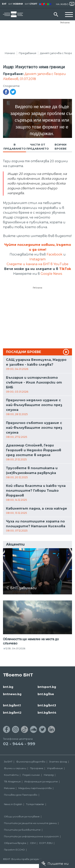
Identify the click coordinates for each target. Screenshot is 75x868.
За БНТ (8, 762)
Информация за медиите (41, 781)
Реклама (65, 23)
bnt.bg (8, 687)
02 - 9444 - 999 (19, 744)
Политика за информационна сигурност (31, 836)
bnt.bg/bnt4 (47, 713)
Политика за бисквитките (22, 830)
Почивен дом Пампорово (21, 795)
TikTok (65, 269)
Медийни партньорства (35, 788)
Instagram (37, 259)
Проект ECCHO (14, 850)
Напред (49, 775)
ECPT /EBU (46, 843)
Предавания (27, 53)
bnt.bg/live (46, 694)
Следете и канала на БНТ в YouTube (37, 264)
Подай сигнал (31, 775)
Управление (55, 768)
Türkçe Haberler (35, 804)
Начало (10, 53)
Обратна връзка (15, 843)
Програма (37, 768)
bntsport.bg (47, 687)
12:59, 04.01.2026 (15, 648)
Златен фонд (58, 762)
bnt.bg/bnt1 (12, 705)
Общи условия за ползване (22, 816)
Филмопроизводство (31, 762)
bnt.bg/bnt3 (47, 705)
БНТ (4, 4)
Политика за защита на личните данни (30, 823)
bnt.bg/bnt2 (12, 713)
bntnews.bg (12, 694)
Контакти (11, 775)
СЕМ (33, 843)
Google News (51, 274)
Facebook (54, 254)
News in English (13, 804)
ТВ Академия (12, 781)
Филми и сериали (15, 768)
